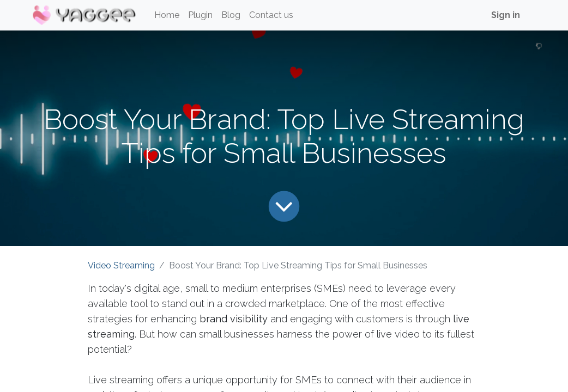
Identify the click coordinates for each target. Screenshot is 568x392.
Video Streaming (121, 265)
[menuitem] (167, 15)
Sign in (506, 15)
